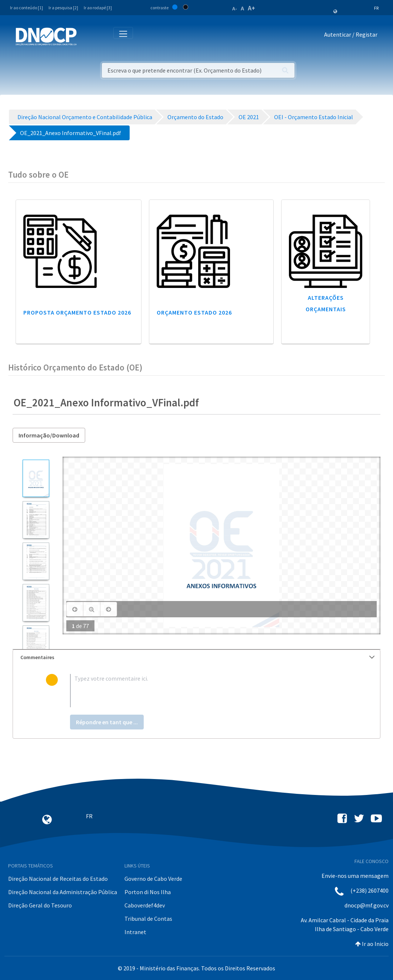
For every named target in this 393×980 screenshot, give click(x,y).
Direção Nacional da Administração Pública (63, 892)
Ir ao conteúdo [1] (26, 8)
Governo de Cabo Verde (153, 879)
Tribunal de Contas (148, 919)
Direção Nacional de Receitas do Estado (58, 879)
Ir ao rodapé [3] (98, 8)
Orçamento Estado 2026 (194, 312)
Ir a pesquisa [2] (63, 8)
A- (235, 9)
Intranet (135, 932)
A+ (252, 8)
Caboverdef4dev (145, 905)
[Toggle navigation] (86, 36)
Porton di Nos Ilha (148, 892)
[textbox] (209, 691)
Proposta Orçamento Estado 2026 (77, 312)
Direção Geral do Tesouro (40, 905)
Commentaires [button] (197, 657)
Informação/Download (49, 435)
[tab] (196, 657)
